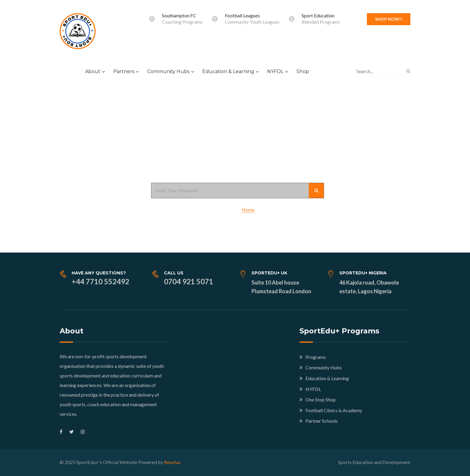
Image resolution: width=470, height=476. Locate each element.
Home (248, 210)
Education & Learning (228, 71)
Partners (124, 71)
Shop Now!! (389, 19)
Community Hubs (168, 71)
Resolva (172, 462)
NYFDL (275, 71)
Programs (316, 357)
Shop (303, 71)
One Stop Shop (321, 399)
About (93, 71)
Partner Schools (322, 421)
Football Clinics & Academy (334, 410)
